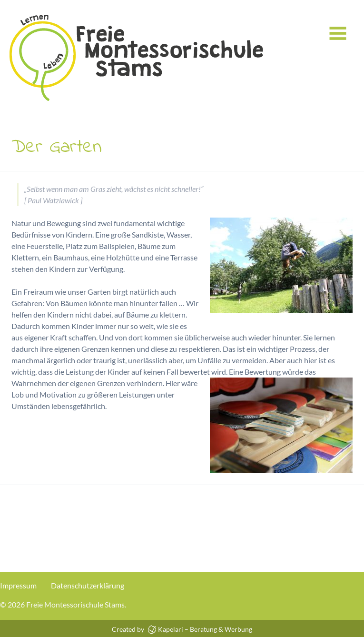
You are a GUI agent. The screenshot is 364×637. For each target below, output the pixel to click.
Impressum (18, 585)
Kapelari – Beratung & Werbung (200, 629)
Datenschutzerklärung (88, 585)
